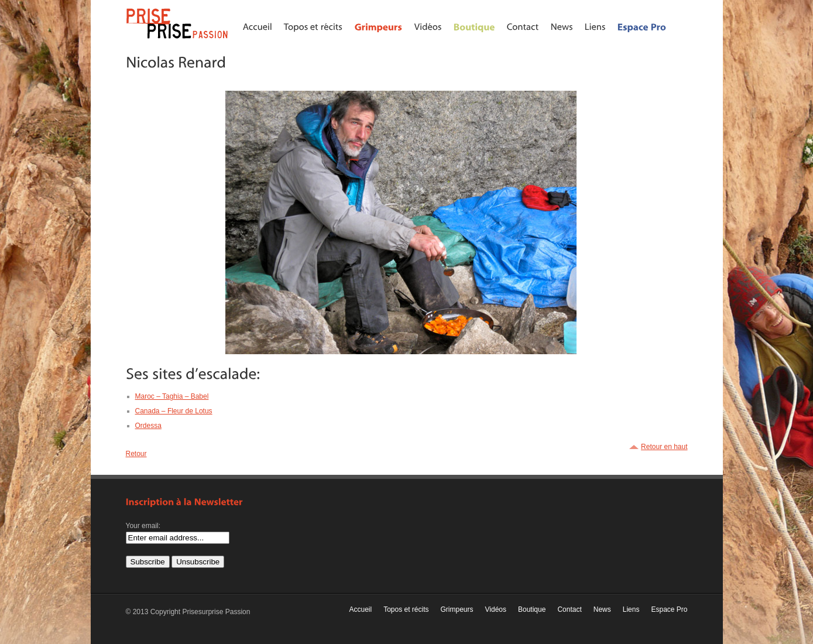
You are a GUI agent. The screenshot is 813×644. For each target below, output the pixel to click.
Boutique (532, 609)
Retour (136, 454)
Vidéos (496, 609)
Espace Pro (669, 609)
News (602, 609)
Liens (631, 609)
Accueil (360, 609)
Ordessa (148, 426)
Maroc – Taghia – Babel (172, 396)
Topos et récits (406, 609)
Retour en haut (664, 447)
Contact (569, 609)
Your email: (143, 526)
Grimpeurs (457, 609)
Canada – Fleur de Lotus (174, 411)
